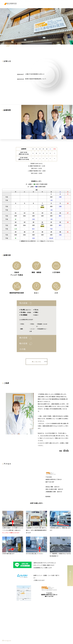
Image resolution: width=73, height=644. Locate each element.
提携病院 (64, 4)
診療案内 (52, 4)
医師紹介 (47, 4)
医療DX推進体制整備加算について (36, 79)
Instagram (7, 607)
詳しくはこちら (36, 362)
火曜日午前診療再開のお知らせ (35, 74)
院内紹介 (58, 4)
